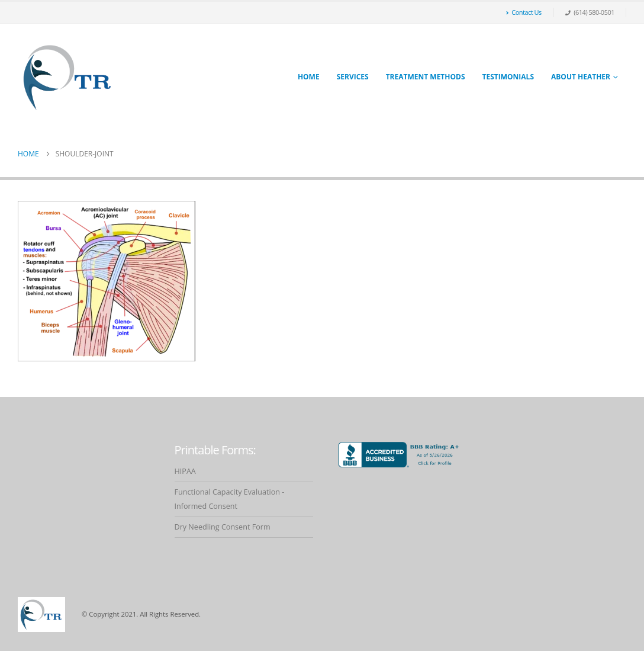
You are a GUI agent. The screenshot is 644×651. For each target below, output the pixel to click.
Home (309, 77)
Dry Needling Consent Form (223, 527)
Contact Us (524, 12)
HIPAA (185, 471)
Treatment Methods (426, 77)
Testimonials (508, 77)
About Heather (581, 77)
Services (353, 77)
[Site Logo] (68, 77)
